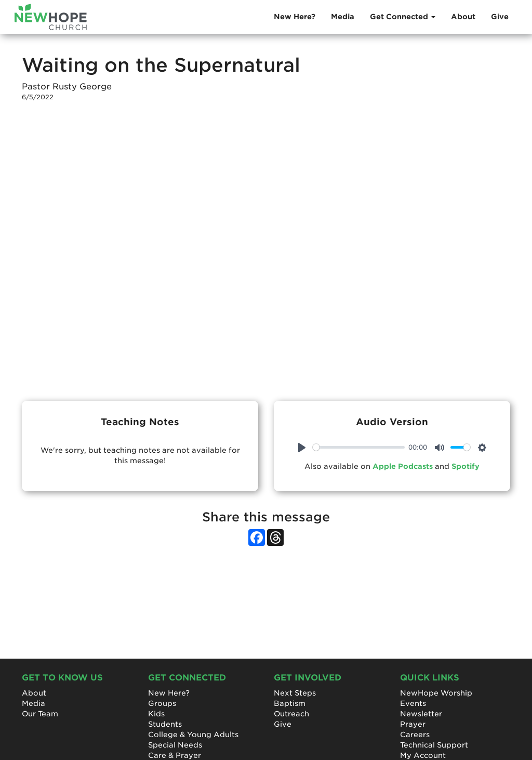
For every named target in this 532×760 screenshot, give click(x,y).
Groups (162, 703)
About (463, 17)
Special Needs (175, 745)
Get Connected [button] (403, 17)
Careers (415, 735)
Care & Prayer (175, 755)
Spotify (465, 466)
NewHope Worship (436, 693)
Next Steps (295, 693)
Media (343, 17)
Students (165, 724)
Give (500, 17)
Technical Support (434, 745)
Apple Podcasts (403, 466)
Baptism (290, 703)
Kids (156, 714)
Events (413, 703)
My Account (423, 755)
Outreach (291, 714)
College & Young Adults (193, 735)
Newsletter (421, 714)
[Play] (302, 448)
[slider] (359, 447)
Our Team (40, 714)
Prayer (413, 724)
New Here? (295, 17)
